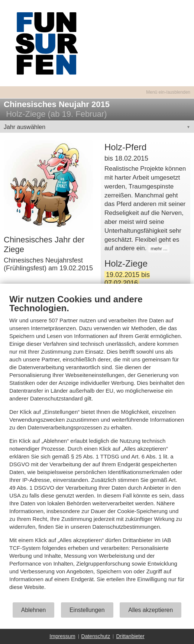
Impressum (62, 636)
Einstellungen (87, 610)
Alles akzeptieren (151, 610)
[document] (97, 448)
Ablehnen (34, 610)
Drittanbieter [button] (130, 636)
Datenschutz (96, 636)
